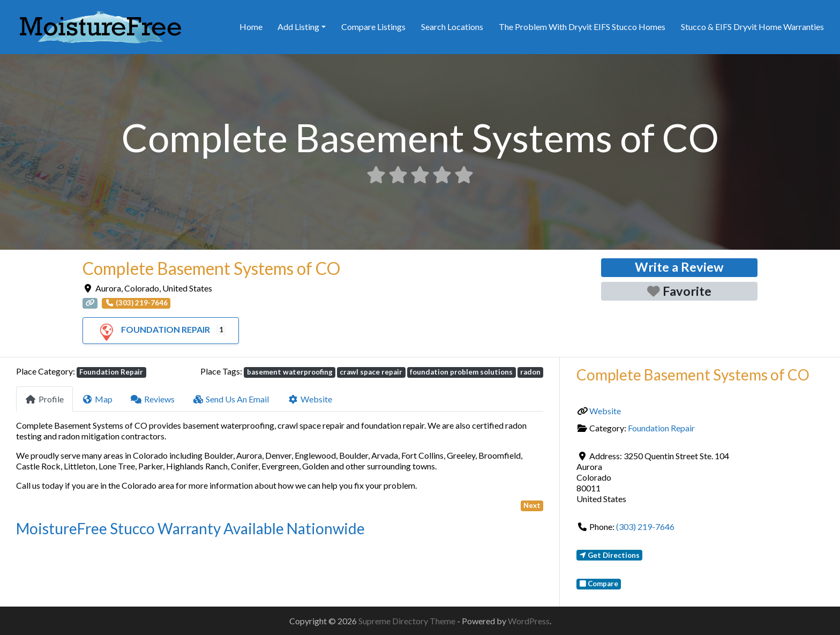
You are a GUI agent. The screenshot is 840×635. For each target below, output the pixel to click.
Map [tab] (97, 399)
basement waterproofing (290, 372)
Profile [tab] (44, 399)
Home (251, 27)
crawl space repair (371, 372)
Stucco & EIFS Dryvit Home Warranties (752, 27)
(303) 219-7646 (645, 526)
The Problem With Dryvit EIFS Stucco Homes (582, 27)
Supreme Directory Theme (408, 621)
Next (532, 505)
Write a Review (679, 267)
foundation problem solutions (461, 372)
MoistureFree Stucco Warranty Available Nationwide (190, 528)
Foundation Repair (153, 329)
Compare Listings (373, 27)
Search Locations (452, 27)
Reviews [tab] (153, 399)
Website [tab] (310, 399)
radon (530, 372)
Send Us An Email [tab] (231, 399)
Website (605, 411)
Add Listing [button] (298, 27)
